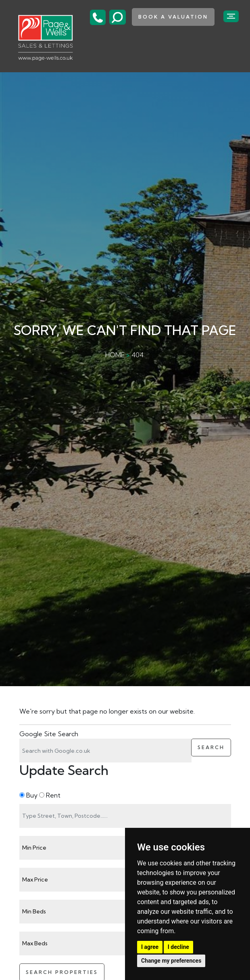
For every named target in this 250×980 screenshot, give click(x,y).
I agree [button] (150, 947)
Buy (28, 795)
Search (211, 747)
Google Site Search (49, 734)
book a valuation (173, 17)
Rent (50, 795)
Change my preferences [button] (171, 961)
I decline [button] (178, 947)
